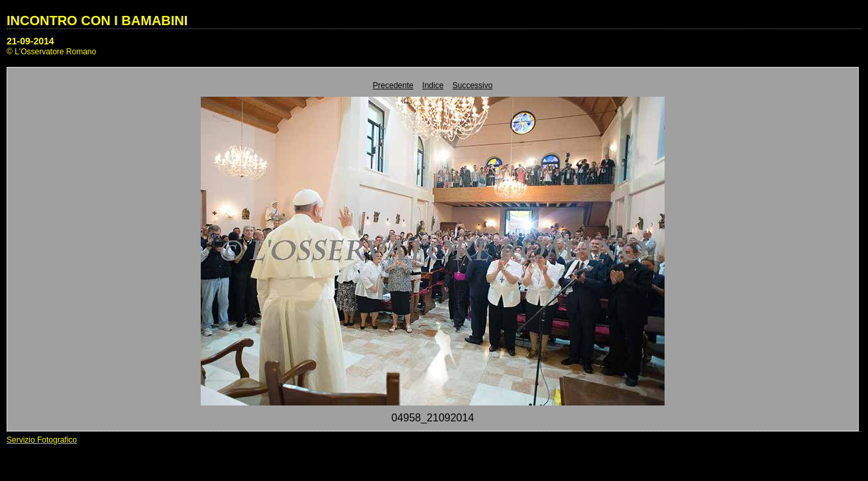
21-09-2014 (30, 41)
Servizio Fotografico (42, 440)
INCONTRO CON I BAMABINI (97, 21)
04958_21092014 (433, 418)
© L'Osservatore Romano (51, 52)
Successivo (473, 85)
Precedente (393, 85)
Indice (433, 85)
